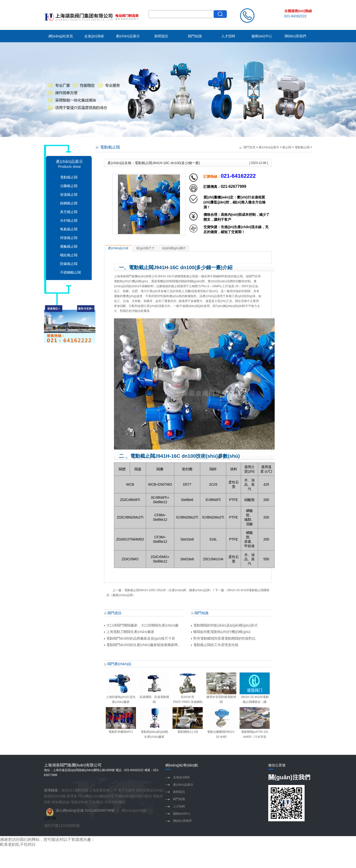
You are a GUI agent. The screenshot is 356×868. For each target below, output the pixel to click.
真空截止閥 (69, 212)
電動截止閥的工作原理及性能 (215, 645)
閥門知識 (195, 36)
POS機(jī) (85, 796)
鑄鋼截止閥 (69, 203)
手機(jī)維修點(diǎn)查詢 (133, 796)
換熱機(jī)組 (61, 802)
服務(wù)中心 (262, 36)
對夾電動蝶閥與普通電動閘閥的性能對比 (223, 638)
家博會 (72, 796)
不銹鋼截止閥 (70, 272)
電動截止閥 (69, 177)
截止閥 (287, 147)
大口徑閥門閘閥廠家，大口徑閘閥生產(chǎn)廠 (141, 625)
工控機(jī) (96, 802)
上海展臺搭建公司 (103, 790)
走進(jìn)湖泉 (94, 36)
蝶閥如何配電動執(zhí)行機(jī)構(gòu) (221, 632)
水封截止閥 (69, 220)
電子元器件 (126, 790)
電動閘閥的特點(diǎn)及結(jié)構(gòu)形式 (224, 625)
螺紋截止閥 (69, 255)
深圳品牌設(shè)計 (150, 790)
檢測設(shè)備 (55, 796)
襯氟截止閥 (69, 246)
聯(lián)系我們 (295, 36)
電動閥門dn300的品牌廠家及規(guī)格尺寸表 (140, 638)
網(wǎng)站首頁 (61, 36)
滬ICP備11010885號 (62, 826)
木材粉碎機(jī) (115, 802)
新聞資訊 (161, 36)
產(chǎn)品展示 (128, 36)
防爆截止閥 (69, 264)
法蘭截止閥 (69, 186)
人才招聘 (228, 36)
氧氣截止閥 (69, 229)
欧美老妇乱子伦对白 (18, 844)
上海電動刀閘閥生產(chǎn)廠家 (129, 632)
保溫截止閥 (69, 195)
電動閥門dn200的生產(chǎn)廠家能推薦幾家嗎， (143, 645)
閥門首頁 (249, 147)
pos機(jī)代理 (104, 796)
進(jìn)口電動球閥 (75, 790)
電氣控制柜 (79, 802)
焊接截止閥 (69, 238)
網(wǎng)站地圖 (134, 810)
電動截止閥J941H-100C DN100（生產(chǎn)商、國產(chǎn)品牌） (168, 590)
